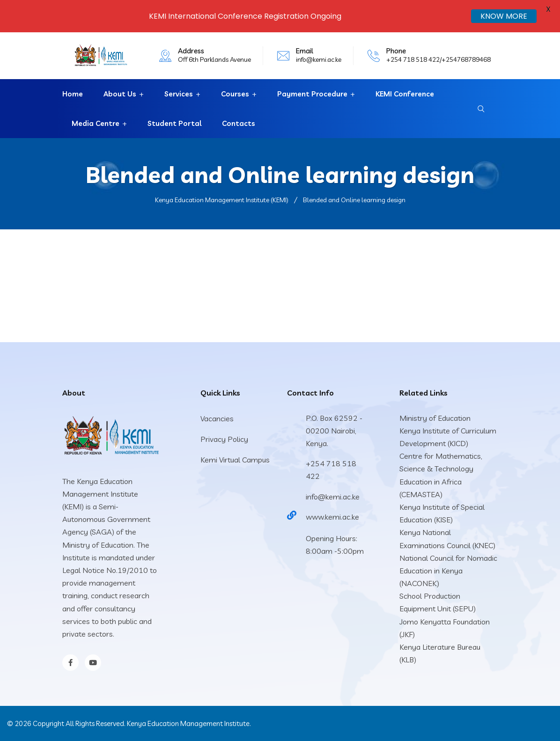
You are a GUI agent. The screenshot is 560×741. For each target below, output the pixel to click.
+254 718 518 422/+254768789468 (438, 59)
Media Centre (96, 123)
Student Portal (174, 123)
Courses (235, 94)
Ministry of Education (435, 418)
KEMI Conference (405, 94)
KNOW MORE (504, 16)
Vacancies (217, 418)
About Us (120, 94)
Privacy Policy (224, 439)
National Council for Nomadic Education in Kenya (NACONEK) (448, 571)
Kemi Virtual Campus (235, 460)
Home (73, 94)
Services (179, 94)
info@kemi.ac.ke (319, 59)
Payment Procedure (312, 94)
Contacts (239, 123)
